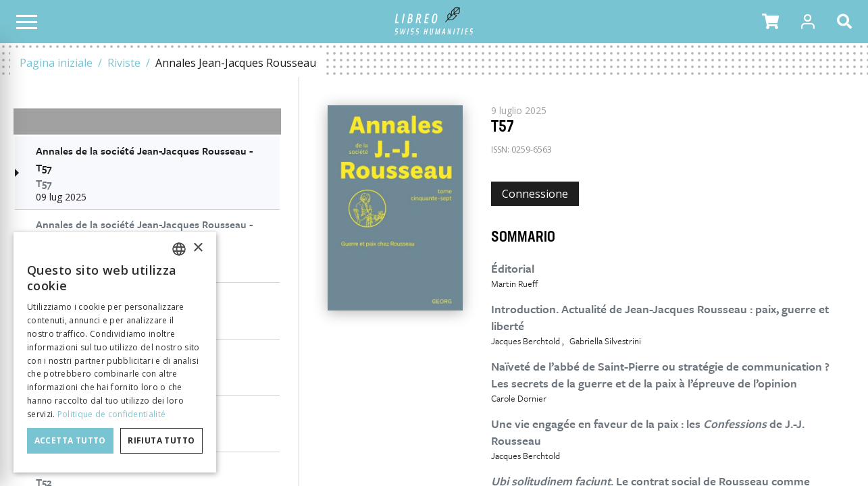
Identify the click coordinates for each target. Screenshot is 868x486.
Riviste (124, 63)
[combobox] (179, 249)
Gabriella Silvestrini (605, 341)
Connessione (535, 194)
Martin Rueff (514, 283)
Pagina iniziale (56, 63)
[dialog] (115, 352)
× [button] (198, 248)
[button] (770, 22)
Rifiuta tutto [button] (161, 440)
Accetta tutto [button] (70, 440)
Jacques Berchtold (526, 341)
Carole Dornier (519, 398)
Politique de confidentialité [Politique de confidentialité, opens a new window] (111, 414)
